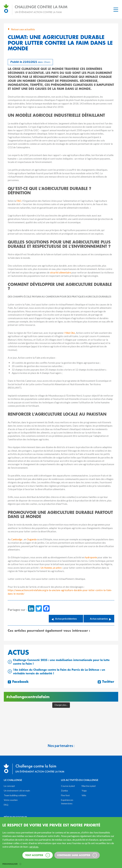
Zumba (64, 791)
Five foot (65, 795)
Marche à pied (89, 786)
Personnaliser (12, 864)
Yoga (84, 791)
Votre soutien (11, 800)
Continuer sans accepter (77, 855)
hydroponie (91, 557)
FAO (19, 201)
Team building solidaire (15, 795)
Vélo (84, 795)
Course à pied (68, 786)
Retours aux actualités (21, 29)
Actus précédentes (66, 619)
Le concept (9, 786)
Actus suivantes (99, 619)
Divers (47, 62)
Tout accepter (38, 855)
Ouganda (32, 539)
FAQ (6, 805)
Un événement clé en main (17, 791)
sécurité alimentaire (61, 272)
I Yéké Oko (69, 333)
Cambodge (17, 539)
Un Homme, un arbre (51, 568)
